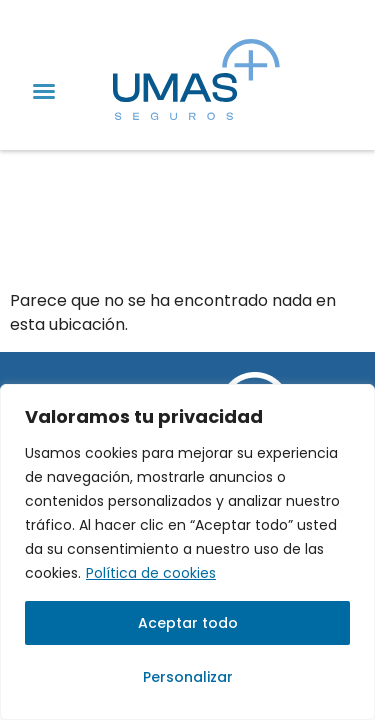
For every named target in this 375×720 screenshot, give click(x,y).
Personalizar (188, 677)
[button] (44, 91)
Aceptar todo (188, 623)
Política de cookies (151, 573)
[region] (187, 552)
